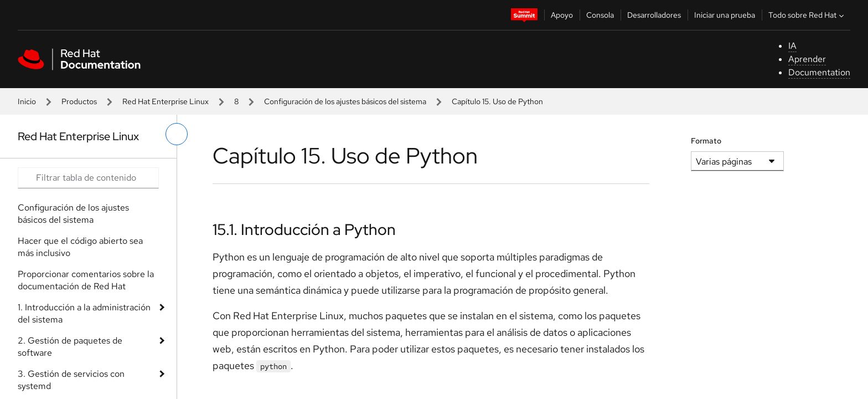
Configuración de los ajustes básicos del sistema (345, 101)
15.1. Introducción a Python (304, 229)
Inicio (27, 101)
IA (792, 46)
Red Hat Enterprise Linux (166, 101)
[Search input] (88, 178)
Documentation (819, 72)
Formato (706, 141)
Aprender (807, 59)
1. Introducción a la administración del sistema (84, 313)
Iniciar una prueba (725, 15)
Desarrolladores (654, 15)
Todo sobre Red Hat (807, 15)
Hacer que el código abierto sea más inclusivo (80, 247)
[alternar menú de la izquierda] (177, 134)
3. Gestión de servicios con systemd (71, 380)
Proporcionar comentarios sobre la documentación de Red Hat (86, 280)
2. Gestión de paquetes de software (70, 347)
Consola (600, 15)
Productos (79, 101)
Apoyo (562, 15)
